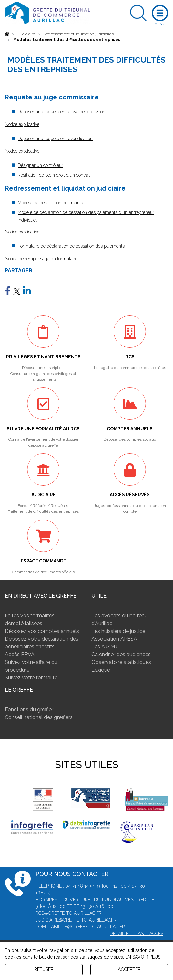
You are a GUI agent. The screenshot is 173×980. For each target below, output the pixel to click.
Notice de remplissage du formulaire (41, 259)
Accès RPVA (20, 654)
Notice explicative (22, 124)
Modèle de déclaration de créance (51, 203)
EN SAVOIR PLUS (143, 957)
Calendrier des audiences (121, 654)
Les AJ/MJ (104, 647)
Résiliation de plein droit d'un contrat (54, 175)
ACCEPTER (129, 969)
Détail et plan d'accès (137, 934)
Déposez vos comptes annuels (42, 631)
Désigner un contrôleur (41, 165)
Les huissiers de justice (118, 631)
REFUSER (44, 969)
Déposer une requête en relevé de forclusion (61, 112)
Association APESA (114, 639)
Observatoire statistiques (121, 662)
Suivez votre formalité (31, 678)
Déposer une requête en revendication (55, 139)
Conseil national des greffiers (39, 717)
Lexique (101, 670)
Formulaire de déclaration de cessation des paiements (71, 246)
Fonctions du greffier (29, 710)
